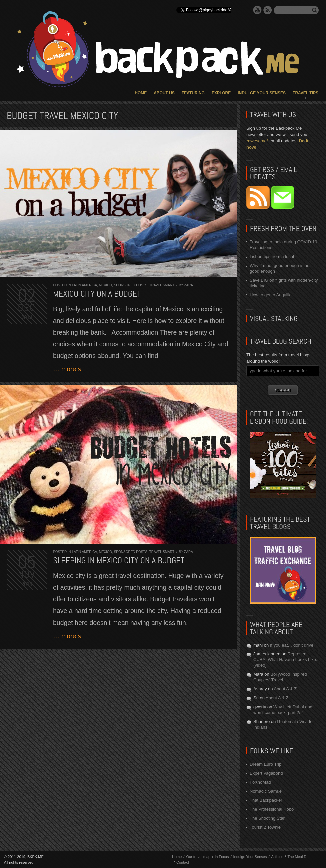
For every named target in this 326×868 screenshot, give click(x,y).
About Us (164, 93)
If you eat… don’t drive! (292, 645)
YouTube (257, 10)
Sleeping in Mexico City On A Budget (119, 560)
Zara (188, 285)
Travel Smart (162, 285)
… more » (67, 369)
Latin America (84, 285)
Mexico (105, 285)
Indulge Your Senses (262, 93)
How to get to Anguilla (271, 295)
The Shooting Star (267, 818)
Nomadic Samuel (266, 791)
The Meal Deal (300, 857)
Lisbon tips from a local (272, 257)
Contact (183, 862)
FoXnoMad (260, 782)
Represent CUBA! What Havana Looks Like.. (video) (286, 660)
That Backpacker (266, 800)
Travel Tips (305, 93)
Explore (221, 93)
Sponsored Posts (131, 285)
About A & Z (285, 689)
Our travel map (198, 857)
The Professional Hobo (272, 809)
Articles (277, 857)
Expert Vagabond (266, 773)
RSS (268, 10)
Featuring (193, 93)
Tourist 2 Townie (265, 827)
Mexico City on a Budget (97, 294)
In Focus (222, 857)
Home (141, 93)
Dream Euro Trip (265, 764)
